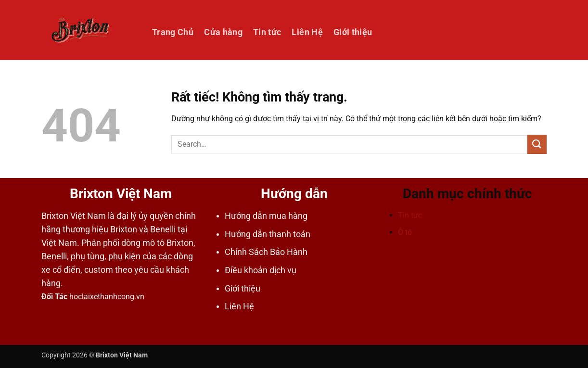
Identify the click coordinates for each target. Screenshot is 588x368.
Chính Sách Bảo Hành (266, 252)
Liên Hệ (307, 32)
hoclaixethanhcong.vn (107, 297)
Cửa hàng (223, 32)
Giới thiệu (353, 32)
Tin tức (267, 32)
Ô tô (405, 232)
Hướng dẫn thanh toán (268, 234)
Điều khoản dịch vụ (261, 270)
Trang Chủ (173, 32)
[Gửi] (537, 144)
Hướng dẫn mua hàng (266, 216)
